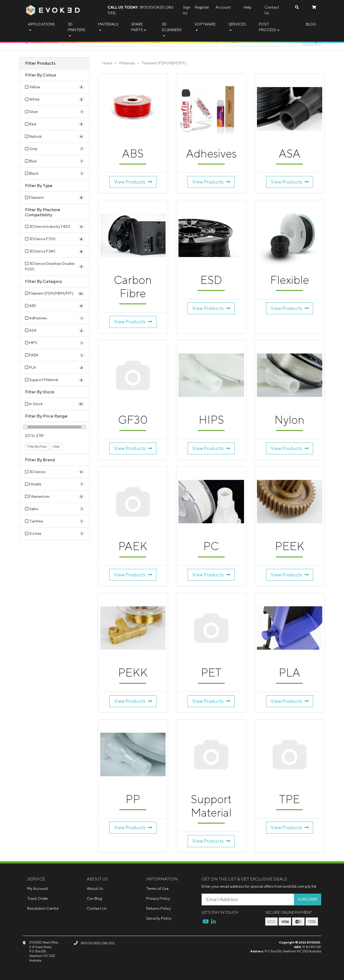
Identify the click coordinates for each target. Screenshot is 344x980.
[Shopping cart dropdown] (314, 7)
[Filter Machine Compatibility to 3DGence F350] (55, 239)
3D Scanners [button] (172, 27)
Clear (56, 446)
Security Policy (159, 918)
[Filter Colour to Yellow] (55, 87)
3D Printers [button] (76, 27)
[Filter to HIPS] (55, 343)
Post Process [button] (268, 27)
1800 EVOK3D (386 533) (141, 10)
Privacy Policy (158, 898)
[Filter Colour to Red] (55, 124)
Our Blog (94, 898)
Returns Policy (159, 908)
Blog (311, 24)
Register (202, 7)
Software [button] (205, 24)
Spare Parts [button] (137, 27)
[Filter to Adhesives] (55, 318)
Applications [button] (41, 24)
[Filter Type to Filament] (55, 198)
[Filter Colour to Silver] (55, 112)
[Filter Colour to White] (55, 99)
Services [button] (237, 24)
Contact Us (272, 10)
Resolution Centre (43, 908)
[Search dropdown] (297, 7)
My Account (38, 888)
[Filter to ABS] (55, 306)
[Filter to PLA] (55, 367)
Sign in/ (187, 10)
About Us (95, 888)
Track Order (38, 898)
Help (248, 7)
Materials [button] (108, 24)
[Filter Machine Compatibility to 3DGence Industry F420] (55, 227)
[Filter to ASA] (55, 330)
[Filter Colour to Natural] (55, 136)
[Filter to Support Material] (55, 380)
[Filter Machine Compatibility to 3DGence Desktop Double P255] (55, 266)
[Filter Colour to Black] (55, 173)
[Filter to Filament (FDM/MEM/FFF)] (55, 293)
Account (223, 7)
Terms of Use (157, 888)
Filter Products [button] (40, 63)
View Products (133, 182)
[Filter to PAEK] (55, 355)
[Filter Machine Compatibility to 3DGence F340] (55, 251)
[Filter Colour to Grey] (55, 149)
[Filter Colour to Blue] (55, 161)
